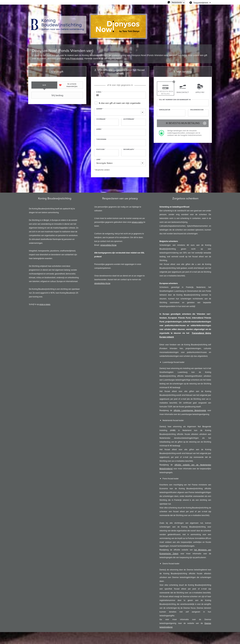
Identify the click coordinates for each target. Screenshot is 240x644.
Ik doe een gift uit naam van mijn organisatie (120, 103)
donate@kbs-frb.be (102, 283)
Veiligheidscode (197, 110)
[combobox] (120, 112)
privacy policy (137, 222)
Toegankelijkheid (201, 3)
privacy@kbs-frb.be (108, 245)
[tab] (44, 85)
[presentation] (44, 85)
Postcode (101, 149)
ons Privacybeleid (75, 58)
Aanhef (100, 109)
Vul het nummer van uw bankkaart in (175, 100)
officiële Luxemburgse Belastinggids (190, 410)
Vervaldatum (165, 110)
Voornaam (101, 119)
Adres (99, 129)
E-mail (99, 92)
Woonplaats (129, 149)
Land (99, 160)
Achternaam (129, 119)
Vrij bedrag (48, 95)
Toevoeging (101, 139)
